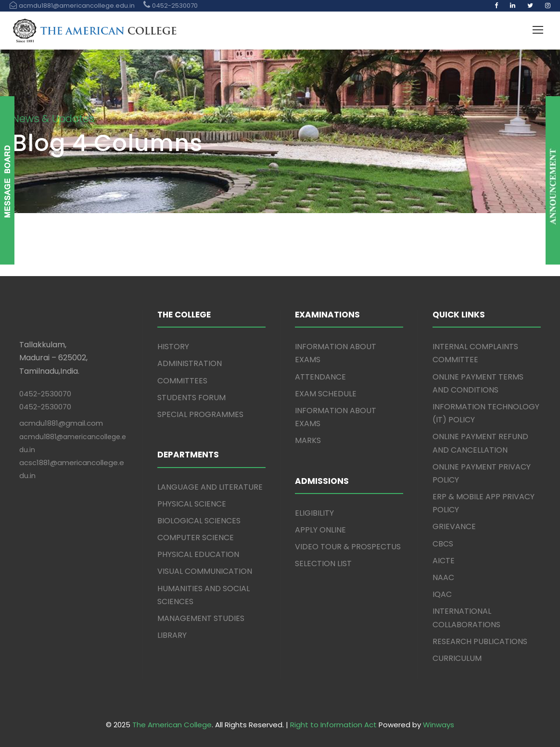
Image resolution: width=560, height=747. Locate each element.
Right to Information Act (333, 725)
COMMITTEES (182, 381)
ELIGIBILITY (314, 513)
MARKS (308, 440)
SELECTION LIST (323, 563)
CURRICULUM (457, 658)
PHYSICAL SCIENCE (192, 504)
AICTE (444, 561)
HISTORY (173, 347)
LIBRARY (172, 635)
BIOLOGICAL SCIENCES (199, 521)
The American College (172, 725)
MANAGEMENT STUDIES (201, 618)
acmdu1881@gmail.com (61, 423)
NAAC (443, 577)
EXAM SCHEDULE (326, 394)
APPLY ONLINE (320, 530)
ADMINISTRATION (190, 363)
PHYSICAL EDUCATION (198, 554)
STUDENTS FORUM (191, 398)
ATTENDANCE (320, 377)
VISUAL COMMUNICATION (205, 571)
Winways (439, 725)
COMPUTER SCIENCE (196, 538)
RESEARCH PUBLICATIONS (480, 641)
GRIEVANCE (454, 526)
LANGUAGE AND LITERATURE (210, 487)
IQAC (442, 594)
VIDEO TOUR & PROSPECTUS (348, 547)
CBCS (443, 544)
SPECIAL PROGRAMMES (200, 414)
